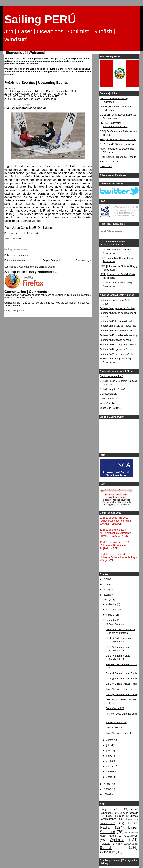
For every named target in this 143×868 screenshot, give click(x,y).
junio (109, 751)
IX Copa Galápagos (116, 624)
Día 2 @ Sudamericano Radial (122, 684)
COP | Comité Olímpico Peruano (117, 144)
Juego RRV (106, 166)
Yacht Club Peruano (110, 408)
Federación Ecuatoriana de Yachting (119, 335)
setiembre (112, 620)
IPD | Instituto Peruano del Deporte (118, 157)
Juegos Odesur (129, 813)
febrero (110, 772)
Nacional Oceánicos (116, 723)
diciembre (112, 604)
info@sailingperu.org (15, 311)
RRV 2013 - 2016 (109, 162)
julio (109, 745)
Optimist (117, 840)
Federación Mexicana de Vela (115, 340)
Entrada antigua (84, 260)
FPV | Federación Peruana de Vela (118, 140)
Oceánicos (131, 836)
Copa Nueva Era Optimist (119, 689)
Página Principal (51, 260)
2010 (107, 784)
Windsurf (107, 852)
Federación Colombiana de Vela (116, 321)
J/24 (114, 809)
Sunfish (106, 848)
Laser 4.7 (107, 823)
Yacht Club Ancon (109, 403)
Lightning (130, 832)
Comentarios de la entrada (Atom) (37, 267)
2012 (107, 595)
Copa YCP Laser (115, 728)
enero (110, 777)
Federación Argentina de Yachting (117, 308)
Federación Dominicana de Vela (116, 331)
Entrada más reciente (16, 260)
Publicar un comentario (16, 255)
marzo (110, 766)
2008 (107, 794)
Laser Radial (16, 238)
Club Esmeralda (108, 394)
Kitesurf (129, 819)
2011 (107, 600)
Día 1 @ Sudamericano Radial (122, 694)
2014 (107, 584)
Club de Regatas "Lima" (112, 389)
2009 (107, 789)
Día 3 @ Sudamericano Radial (122, 679)
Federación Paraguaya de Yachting (118, 345)
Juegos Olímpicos (115, 816)
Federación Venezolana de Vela (116, 354)
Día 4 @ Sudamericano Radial (122, 673)
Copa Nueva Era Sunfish (119, 733)
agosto (110, 740)
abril (109, 761)
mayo (109, 756)
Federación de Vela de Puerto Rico (118, 326)
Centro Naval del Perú (111, 376)
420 (102, 810)
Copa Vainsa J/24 (115, 708)
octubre (111, 615)
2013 (107, 590)
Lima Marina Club (109, 399)
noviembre (112, 610)
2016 (107, 579)
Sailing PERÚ (40, 19)
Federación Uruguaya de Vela (115, 349)
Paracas (105, 844)
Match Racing (108, 836)
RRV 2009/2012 (126, 844)
